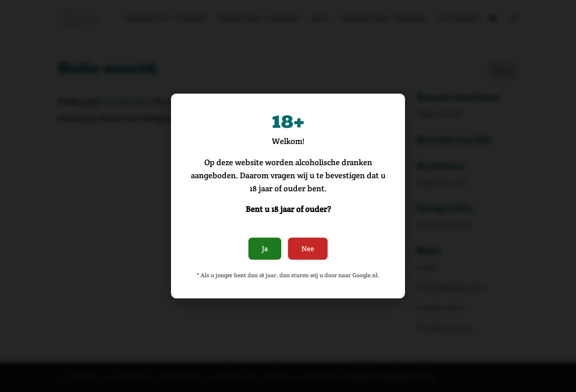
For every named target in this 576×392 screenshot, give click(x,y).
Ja (265, 249)
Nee (308, 249)
